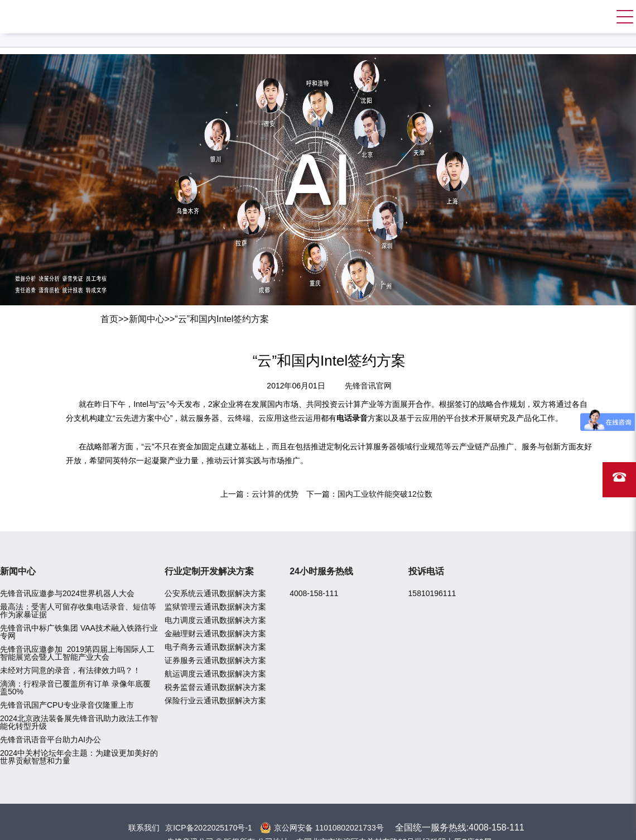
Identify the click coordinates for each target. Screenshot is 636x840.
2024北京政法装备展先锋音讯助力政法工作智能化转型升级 (79, 722)
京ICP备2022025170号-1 (209, 828)
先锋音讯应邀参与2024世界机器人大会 (67, 593)
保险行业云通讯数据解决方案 (215, 700)
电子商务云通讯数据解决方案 (215, 647)
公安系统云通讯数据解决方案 (215, 593)
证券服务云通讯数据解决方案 (215, 660)
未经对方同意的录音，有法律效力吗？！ (70, 670)
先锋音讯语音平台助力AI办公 (50, 740)
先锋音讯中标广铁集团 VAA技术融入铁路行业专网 (79, 632)
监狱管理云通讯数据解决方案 (215, 607)
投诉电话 (426, 571)
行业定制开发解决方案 (209, 571)
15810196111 (432, 593)
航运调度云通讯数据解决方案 (215, 674)
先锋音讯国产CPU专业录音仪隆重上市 (67, 705)
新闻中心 (147, 319)
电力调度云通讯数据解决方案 (215, 620)
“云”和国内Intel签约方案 (222, 319)
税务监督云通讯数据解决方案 (215, 687)
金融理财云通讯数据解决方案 (215, 633)
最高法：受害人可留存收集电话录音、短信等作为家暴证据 (78, 611)
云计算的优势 (275, 494)
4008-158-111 (314, 593)
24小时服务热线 (321, 571)
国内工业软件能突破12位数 (385, 494)
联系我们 (144, 828)
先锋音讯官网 (368, 386)
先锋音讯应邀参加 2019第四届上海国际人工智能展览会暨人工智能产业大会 (77, 653)
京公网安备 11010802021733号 (329, 828)
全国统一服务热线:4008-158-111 (460, 827)
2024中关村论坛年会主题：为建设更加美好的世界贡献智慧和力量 (79, 757)
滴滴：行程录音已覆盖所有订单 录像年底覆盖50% (75, 688)
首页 (109, 319)
